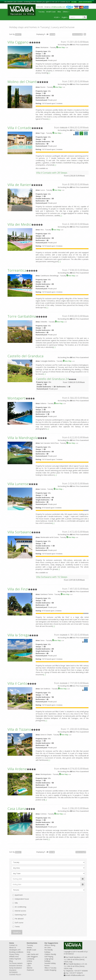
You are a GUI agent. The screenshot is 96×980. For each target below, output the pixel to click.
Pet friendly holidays (49, 951)
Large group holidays (49, 960)
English (65, 17)
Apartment (19, 895)
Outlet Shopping (50, 970)
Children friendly (50, 954)
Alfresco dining (50, 945)
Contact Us (13, 945)
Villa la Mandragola (23, 438)
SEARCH (17, 932)
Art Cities (48, 947)
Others (66, 12)
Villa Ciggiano (18, 42)
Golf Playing (49, 957)
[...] (49, 73)
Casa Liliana (17, 809)
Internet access (20, 911)
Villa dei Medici (20, 224)
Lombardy (30, 959)
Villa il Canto (17, 683)
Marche (30, 968)
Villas (59, 12)
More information (85, 2)
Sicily (29, 952)
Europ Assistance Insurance (15, 969)
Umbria (29, 961)
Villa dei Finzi (18, 589)
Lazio (29, 966)
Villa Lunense (18, 484)
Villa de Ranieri (19, 185)
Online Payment (15, 959)
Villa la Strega (18, 635)
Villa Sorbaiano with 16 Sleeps (52, 577)
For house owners (16, 963)
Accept (74, 2)
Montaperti (17, 398)
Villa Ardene (17, 769)
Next (52, 34)
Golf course (19, 923)
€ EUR (57, 17)
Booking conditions (16, 952)
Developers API (15, 950)
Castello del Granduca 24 (53, 379)
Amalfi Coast (51, 12)
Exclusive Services (16, 966)
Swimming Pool (21, 915)
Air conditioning (20, 907)
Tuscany (41, 12)
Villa (16, 903)
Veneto (29, 947)
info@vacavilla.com (58, 7)
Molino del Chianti (22, 82)
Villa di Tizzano (19, 729)
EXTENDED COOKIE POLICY (15, 973)
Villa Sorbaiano (19, 532)
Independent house (22, 899)
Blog (11, 961)
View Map (61, 47)
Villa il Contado (20, 128)
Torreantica (17, 270)
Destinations (32, 943)
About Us (13, 947)
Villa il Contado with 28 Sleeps (52, 173)
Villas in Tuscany (50, 968)
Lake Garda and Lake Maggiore (33, 955)
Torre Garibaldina (22, 316)
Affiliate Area (14, 957)
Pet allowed (19, 919)
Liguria (29, 963)
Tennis (17, 927)
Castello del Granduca (25, 356)
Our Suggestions (51, 943)
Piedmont (30, 970)
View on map (77, 34)
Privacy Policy (14, 954)
